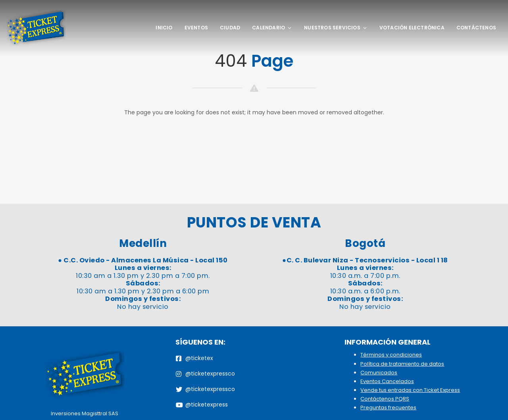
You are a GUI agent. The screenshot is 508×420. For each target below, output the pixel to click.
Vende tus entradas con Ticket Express (410, 390)
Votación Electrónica (412, 28)
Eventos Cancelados (387, 381)
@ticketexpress (202, 405)
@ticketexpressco (205, 374)
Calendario (272, 28)
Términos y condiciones (391, 355)
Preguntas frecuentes (388, 407)
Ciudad (230, 28)
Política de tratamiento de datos (402, 364)
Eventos (196, 28)
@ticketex (194, 358)
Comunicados (379, 373)
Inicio (164, 28)
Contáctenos (476, 28)
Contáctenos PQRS (385, 399)
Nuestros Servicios (336, 28)
